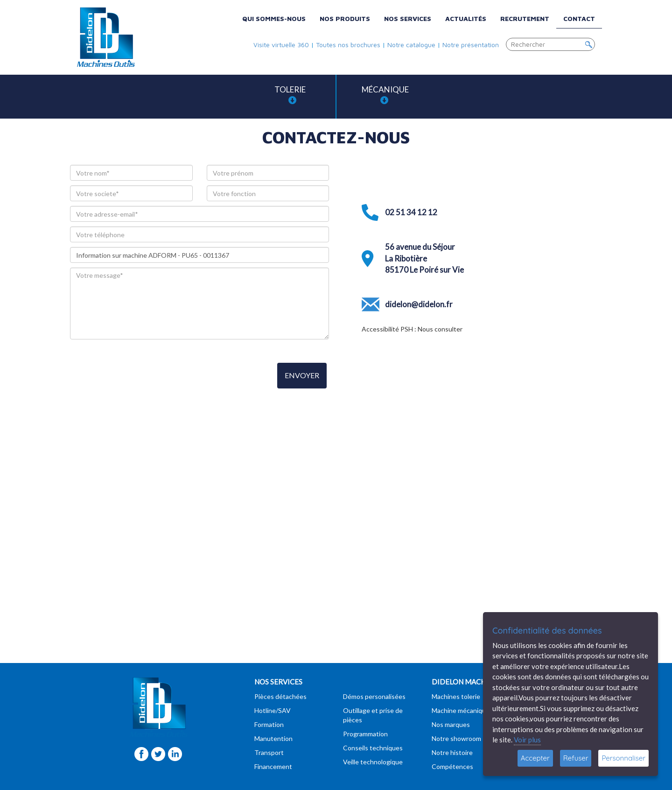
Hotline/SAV (273, 710)
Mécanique (385, 95)
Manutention (273, 738)
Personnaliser (623, 758)
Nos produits (345, 18)
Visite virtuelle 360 (281, 45)
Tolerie (290, 95)
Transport (269, 752)
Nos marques (451, 724)
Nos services (408, 18)
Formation (269, 724)
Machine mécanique (461, 710)
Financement (273, 766)
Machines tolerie (456, 696)
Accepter (535, 758)
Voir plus (527, 740)
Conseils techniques (373, 748)
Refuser (576, 758)
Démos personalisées (374, 696)
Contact (579, 18)
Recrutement (525, 18)
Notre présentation (471, 45)
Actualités (466, 18)
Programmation (365, 734)
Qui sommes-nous (274, 18)
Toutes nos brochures (348, 45)
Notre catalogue (411, 45)
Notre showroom (456, 738)
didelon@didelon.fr (419, 304)
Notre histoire (452, 752)
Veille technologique (373, 762)
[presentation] (141, 376)
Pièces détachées (280, 696)
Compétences (452, 766)
